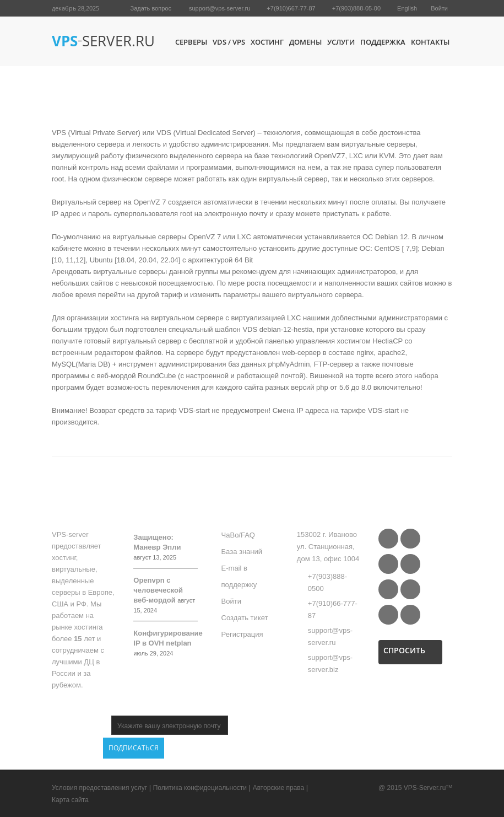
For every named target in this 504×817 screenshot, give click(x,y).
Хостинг (267, 42)
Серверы (191, 42)
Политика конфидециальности (200, 788)
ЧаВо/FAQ (238, 535)
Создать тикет (245, 618)
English (407, 8)
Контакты (430, 42)
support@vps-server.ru (220, 8)
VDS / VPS (229, 42)
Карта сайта (70, 800)
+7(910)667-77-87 (291, 8)
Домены (305, 42)
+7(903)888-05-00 (356, 8)
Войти (439, 8)
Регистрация (242, 634)
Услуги (341, 42)
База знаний (242, 552)
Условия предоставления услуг (99, 788)
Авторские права (279, 788)
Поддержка (383, 42)
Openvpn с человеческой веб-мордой (158, 590)
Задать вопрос (151, 8)
